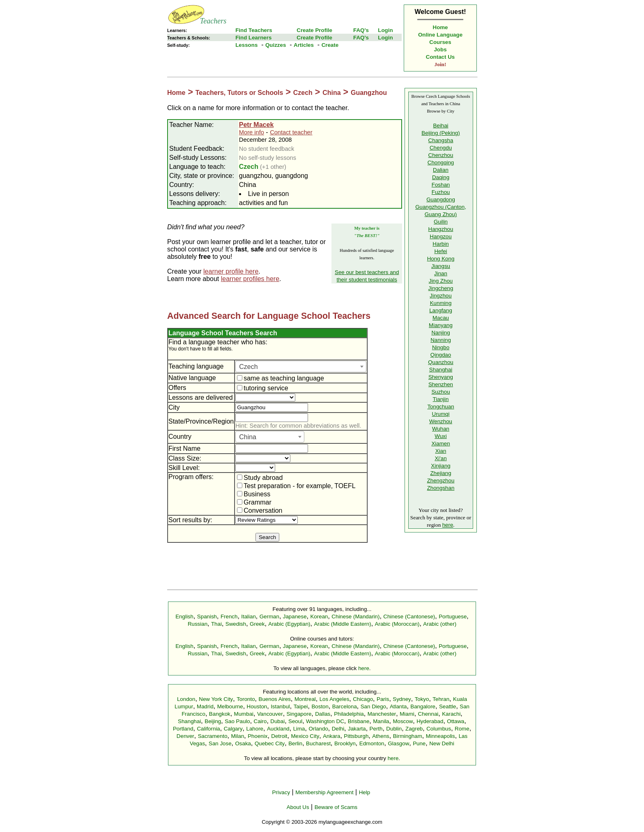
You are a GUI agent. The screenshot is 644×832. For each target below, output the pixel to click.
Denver (185, 736)
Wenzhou (441, 421)
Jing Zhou (441, 281)
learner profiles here (250, 279)
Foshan (441, 185)
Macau (441, 318)
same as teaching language (281, 378)
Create (330, 45)
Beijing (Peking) (440, 133)
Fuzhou (441, 192)
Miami (407, 714)
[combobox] (301, 366)
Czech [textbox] (248, 367)
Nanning (441, 340)
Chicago (363, 699)
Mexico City (305, 736)
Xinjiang (440, 466)
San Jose (220, 743)
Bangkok (220, 714)
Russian (198, 624)
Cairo (260, 721)
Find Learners (253, 38)
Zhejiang (440, 473)
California (208, 729)
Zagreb (414, 729)
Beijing (213, 721)
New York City (216, 699)
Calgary (233, 729)
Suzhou (440, 392)
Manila (381, 721)
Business (254, 494)
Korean (319, 617)
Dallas (323, 714)
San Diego (373, 706)
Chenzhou (441, 155)
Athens (381, 736)
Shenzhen (441, 384)
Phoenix (258, 736)
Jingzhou (440, 296)
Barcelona (345, 706)
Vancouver (270, 714)
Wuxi (440, 436)
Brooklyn (345, 743)
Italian (248, 617)
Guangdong (441, 199)
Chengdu (441, 148)
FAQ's (361, 30)
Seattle (448, 706)
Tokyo (422, 699)
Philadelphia (349, 714)
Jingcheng (441, 288)
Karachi (451, 714)
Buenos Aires (275, 699)
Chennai (428, 714)
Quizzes (276, 45)
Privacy (281, 792)
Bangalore (423, 706)
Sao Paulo (237, 721)
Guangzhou (369, 93)
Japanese (295, 617)
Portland (183, 729)
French (229, 617)
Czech (303, 93)
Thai (216, 624)
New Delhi (442, 743)
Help (365, 792)
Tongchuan (440, 407)
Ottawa (455, 721)
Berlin (295, 743)
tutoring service (263, 388)
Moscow (403, 721)
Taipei (301, 706)
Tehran (441, 699)
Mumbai (244, 714)
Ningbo (441, 347)
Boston (320, 706)
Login (385, 30)
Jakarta (357, 729)
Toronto (246, 699)
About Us (298, 807)
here (448, 525)
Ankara (331, 736)
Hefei (440, 251)
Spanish (207, 617)
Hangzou (440, 236)
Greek (257, 624)
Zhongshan (441, 488)
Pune (419, 743)
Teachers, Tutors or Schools (239, 93)
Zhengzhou (441, 481)
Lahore (255, 729)
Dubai (277, 721)
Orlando (318, 729)
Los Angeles (335, 699)
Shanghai (441, 370)
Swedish (236, 624)
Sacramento (213, 736)
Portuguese (453, 617)
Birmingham (408, 736)
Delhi (338, 729)
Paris (383, 699)
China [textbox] (248, 437)
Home (440, 27)
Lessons (246, 45)
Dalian (441, 170)
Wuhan (441, 429)
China (331, 93)
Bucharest (318, 743)
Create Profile (314, 30)
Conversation (260, 510)
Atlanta (398, 706)
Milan (237, 736)
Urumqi (441, 414)
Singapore (299, 714)
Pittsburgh (356, 736)
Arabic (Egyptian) (289, 624)
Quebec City (270, 743)
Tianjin (441, 399)
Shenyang (441, 377)
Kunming (441, 303)
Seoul (295, 721)
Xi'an (440, 458)
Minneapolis (440, 736)
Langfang (441, 310)
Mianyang (441, 325)
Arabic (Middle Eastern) (342, 624)
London (186, 699)
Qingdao (441, 355)
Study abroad (260, 478)
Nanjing (440, 333)
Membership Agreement (324, 792)
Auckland (278, 729)
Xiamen (440, 444)
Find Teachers (254, 30)
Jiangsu (441, 266)
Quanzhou (441, 362)
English (184, 617)
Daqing (441, 177)
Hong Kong (441, 259)
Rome (462, 729)
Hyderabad (430, 721)
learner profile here (231, 271)
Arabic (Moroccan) (397, 624)
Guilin (441, 222)
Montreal (305, 699)
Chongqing (441, 162)
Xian (441, 451)
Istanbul (280, 706)
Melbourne (230, 706)
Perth (376, 729)
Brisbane (359, 721)
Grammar (254, 502)
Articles (304, 45)
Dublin (394, 729)
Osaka (243, 743)
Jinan (441, 273)
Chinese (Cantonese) (409, 617)
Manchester (382, 714)
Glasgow (398, 743)
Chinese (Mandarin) (355, 617)
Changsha (441, 140)
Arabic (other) (440, 624)
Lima (299, 729)
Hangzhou (441, 229)
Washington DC (325, 721)
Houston (257, 706)
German (269, 617)
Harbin (440, 244)
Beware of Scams (336, 807)
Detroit (279, 736)
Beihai (440, 126)
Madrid (205, 706)
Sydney (402, 699)
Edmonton (372, 743)
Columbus (439, 729)
